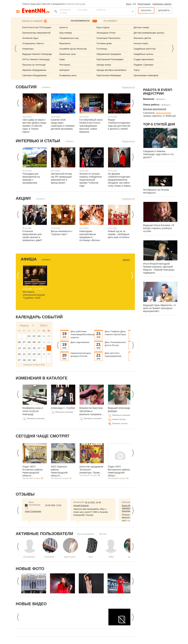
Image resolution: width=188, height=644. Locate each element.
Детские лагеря (141, 27)
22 (29, 354)
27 (19, 360)
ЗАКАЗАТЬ (146, 10)
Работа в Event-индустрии (158, 92)
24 (39, 354)
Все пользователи (86, 534)
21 (24, 354)
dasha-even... (70, 557)
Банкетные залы (68, 54)
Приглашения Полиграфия (110, 59)
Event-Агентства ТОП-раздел (37, 27)
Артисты (64, 27)
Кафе (62, 59)
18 (44, 348)
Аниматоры (28, 49)
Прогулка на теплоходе (34, 65)
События (26, 87)
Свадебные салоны (144, 54)
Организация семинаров (146, 75)
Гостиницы (102, 49)
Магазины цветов (142, 38)
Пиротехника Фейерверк (109, 75)
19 (49, 348)
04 (44, 336)
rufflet (111, 557)
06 (19, 342)
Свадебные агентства (145, 49)
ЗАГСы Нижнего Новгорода (36, 59)
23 (34, 354)
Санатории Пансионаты (108, 38)
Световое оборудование (34, 75)
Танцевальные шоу (69, 38)
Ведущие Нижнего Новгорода (37, 54)
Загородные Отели (106, 33)
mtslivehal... (50, 557)
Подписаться (128, 87)
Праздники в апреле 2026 (34, 365)
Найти (55, 11)
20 (19, 354)
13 (19, 348)
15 (29, 348)
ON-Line (103, 534)
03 (39, 336)
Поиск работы (151, 105)
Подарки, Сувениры (144, 65)
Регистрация (144, 4)
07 (24, 342)
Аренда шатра (104, 65)
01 (29, 336)
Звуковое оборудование (34, 70)
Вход (129, 4)
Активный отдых (30, 38)
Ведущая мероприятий (155, 109)
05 (49, 336)
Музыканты (65, 43)
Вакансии (149, 99)
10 (39, 342)
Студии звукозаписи (144, 59)
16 (34, 348)
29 (29, 360)
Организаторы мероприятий (36, 33)
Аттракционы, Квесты (33, 43)
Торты (137, 70)
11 (44, 342)
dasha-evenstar (164, 113)
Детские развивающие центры (149, 33)
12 (49, 342)
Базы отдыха (103, 27)
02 (34, 336)
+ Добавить (46, 87)
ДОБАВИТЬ (164, 10)
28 (24, 360)
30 (34, 360)
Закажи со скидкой (32, 21)
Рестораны (65, 65)
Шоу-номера (66, 33)
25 (44, 354)
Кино (126, 260)
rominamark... (30, 557)
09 (34, 342)
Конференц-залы (68, 75)
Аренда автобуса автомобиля (111, 70)
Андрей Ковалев (81, 506)
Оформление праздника (109, 54)
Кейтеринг (65, 70)
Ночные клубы (141, 43)
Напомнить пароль (162, 4)
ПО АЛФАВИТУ (111, 21)
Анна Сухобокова (33, 511)
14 (24, 348)
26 (49, 354)
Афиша (29, 259)
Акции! (23, 198)
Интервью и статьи (38, 141)
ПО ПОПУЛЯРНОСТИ (80, 21)
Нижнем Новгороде (76, 4)
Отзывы (25, 494)
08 (29, 342)
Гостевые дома (104, 43)
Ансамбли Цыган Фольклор (73, 49)
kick (91, 557)
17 (39, 348)
